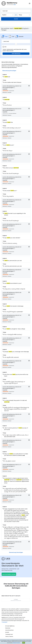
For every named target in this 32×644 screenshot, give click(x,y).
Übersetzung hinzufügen (9, 71)
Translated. (4, 622)
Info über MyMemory (10, 626)
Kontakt (7, 632)
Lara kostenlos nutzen (9, 574)
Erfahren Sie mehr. (17, 643)
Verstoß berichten (9, 630)
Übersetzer (8, 628)
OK (24, 643)
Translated (9, 634)
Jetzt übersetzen (16, 54)
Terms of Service (9, 636)
